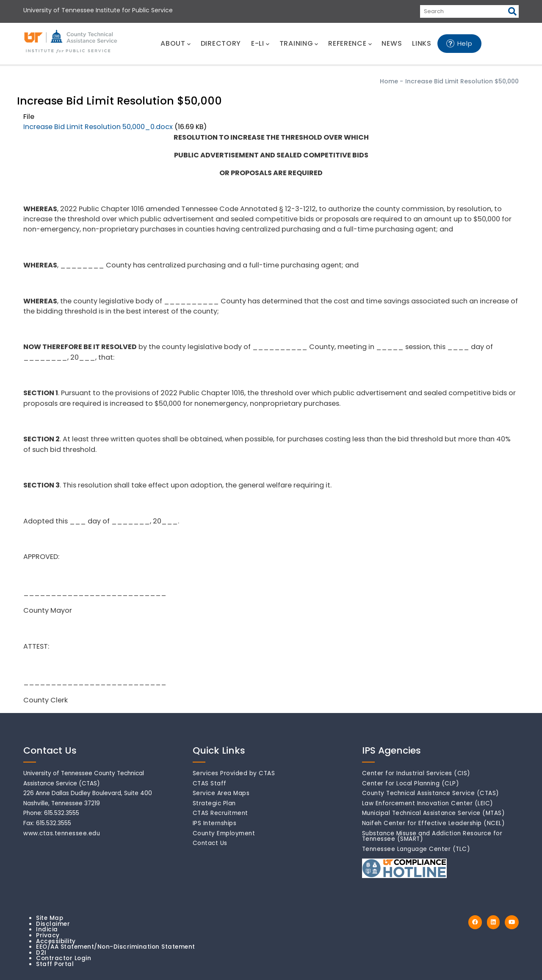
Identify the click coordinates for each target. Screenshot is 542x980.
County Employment (224, 833)
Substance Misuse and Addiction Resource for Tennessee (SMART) (432, 836)
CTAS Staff (210, 783)
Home (389, 81)
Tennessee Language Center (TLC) (416, 849)
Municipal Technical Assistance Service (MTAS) (434, 813)
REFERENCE (350, 43)
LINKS (422, 43)
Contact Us (210, 843)
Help (465, 43)
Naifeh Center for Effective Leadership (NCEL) (434, 823)
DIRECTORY (221, 43)
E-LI (260, 43)
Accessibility (56, 941)
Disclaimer (53, 924)
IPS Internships (215, 823)
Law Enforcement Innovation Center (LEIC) (428, 803)
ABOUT (175, 43)
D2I (41, 953)
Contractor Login (64, 958)
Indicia (47, 929)
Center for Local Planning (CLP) (411, 783)
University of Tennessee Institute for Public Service (98, 10)
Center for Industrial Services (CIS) (416, 773)
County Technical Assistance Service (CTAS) (431, 793)
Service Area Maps (221, 793)
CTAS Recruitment (220, 813)
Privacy (48, 935)
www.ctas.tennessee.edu (62, 833)
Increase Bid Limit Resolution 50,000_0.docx (98, 127)
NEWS (392, 43)
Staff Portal (55, 964)
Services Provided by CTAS (234, 773)
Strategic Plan (214, 803)
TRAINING (299, 43)
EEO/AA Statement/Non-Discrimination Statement (116, 947)
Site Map (50, 918)
